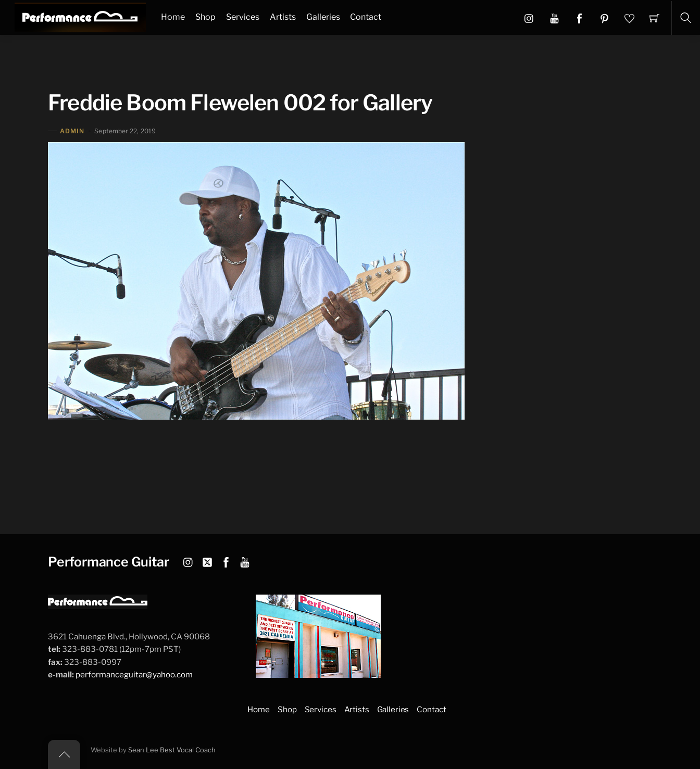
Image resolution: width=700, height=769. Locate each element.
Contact (366, 17)
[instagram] (189, 560)
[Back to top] (64, 754)
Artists (283, 17)
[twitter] (207, 560)
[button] (554, 18)
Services (243, 17)
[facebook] (226, 560)
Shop (205, 17)
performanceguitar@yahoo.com (134, 675)
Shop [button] (287, 709)
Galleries (323, 17)
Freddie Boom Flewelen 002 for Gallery (240, 103)
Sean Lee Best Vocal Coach (172, 750)
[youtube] (245, 560)
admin (72, 131)
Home (173, 17)
